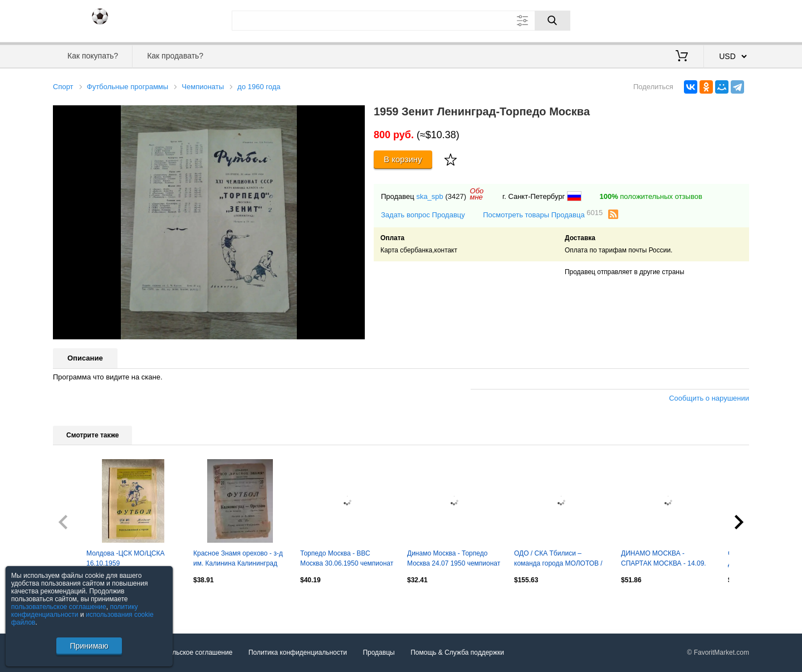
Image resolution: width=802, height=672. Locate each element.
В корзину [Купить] (403, 159)
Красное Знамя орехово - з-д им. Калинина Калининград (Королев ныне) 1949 (238, 559)
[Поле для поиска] (401, 21)
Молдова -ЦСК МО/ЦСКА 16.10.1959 (126, 558)
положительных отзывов (651, 196)
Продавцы (378, 652)
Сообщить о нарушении (709, 398)
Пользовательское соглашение (185, 652)
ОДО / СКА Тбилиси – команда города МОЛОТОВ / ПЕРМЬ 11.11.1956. (558, 559)
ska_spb (429, 196)
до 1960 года (259, 87)
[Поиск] (552, 21)
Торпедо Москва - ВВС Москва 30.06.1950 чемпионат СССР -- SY (347, 559)
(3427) (456, 196)
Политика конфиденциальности (298, 652)
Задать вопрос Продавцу (423, 215)
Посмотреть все (77, 604)
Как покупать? (93, 56)
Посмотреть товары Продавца (543, 214)
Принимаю (89, 646)
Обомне (477, 194)
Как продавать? (175, 56)
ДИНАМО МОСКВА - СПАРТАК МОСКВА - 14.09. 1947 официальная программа (664, 559)
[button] (355, 115)
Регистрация (726, 20)
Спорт (63, 87)
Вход (684, 20)
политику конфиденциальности (75, 611)
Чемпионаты (203, 87)
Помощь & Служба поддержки (457, 652)
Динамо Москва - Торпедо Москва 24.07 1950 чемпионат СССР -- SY (454, 559)
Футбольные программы (128, 87)
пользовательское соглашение (59, 607)
